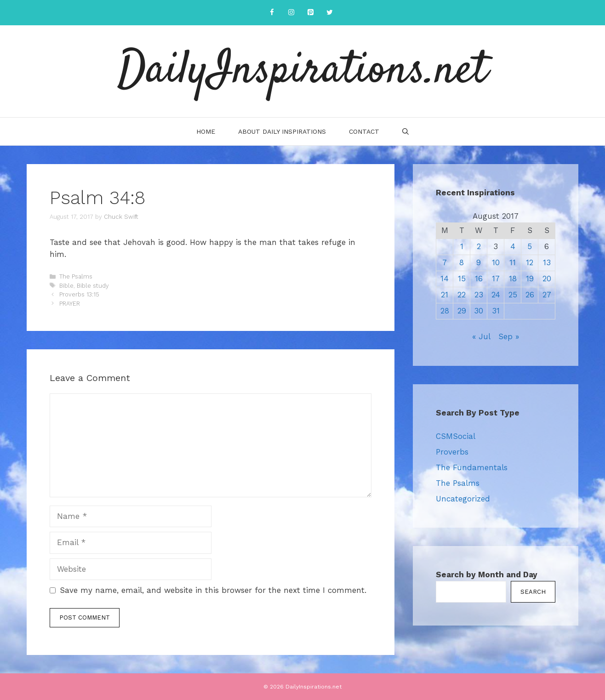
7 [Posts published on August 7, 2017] (445, 262)
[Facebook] (272, 13)
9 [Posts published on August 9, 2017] (479, 262)
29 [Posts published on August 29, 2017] (462, 311)
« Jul (481, 336)
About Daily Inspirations (282, 131)
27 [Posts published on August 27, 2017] (547, 295)
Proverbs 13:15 (79, 294)
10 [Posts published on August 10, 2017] (496, 262)
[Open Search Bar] (405, 131)
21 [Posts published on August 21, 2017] (445, 295)
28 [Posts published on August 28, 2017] (445, 311)
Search (533, 592)
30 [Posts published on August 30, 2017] (479, 311)
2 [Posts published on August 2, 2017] (479, 246)
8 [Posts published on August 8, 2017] (462, 262)
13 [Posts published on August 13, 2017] (547, 262)
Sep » (509, 336)
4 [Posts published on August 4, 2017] (513, 246)
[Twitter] (330, 13)
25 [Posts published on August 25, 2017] (513, 295)
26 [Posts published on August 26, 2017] (530, 295)
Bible (66, 286)
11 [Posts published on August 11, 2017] (513, 262)
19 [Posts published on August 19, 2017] (530, 279)
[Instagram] (291, 13)
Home (206, 131)
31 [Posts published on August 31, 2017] (496, 311)
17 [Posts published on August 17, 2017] (496, 279)
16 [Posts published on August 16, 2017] (479, 279)
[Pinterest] (310, 13)
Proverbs (452, 452)
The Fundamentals (472, 467)
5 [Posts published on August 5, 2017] (530, 246)
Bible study (93, 286)
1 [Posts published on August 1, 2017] (462, 246)
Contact (364, 131)
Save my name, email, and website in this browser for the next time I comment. (213, 590)
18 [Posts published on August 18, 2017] (513, 279)
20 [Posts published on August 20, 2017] (547, 279)
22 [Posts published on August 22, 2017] (462, 295)
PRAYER (70, 304)
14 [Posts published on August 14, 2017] (445, 279)
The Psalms (76, 276)
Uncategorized (463, 499)
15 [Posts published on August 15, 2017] (462, 279)
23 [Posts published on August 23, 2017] (479, 295)
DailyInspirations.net (302, 71)
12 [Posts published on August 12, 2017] (530, 262)
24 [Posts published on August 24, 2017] (496, 295)
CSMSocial (456, 436)
